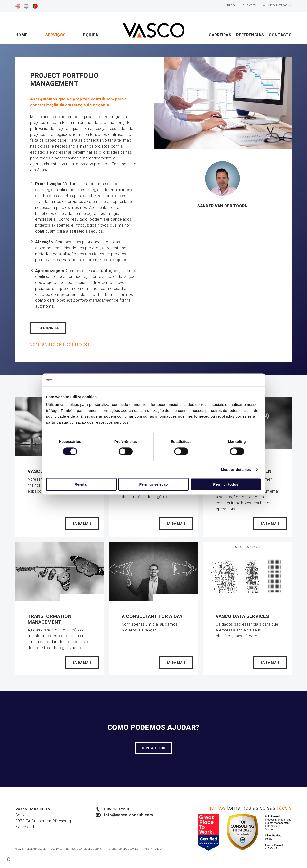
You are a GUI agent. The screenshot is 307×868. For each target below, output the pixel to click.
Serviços (56, 35)
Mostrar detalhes (236, 469)
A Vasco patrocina (277, 6)
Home (21, 35)
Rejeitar (81, 484)
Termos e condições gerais (84, 849)
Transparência (152, 849)
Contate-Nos (153, 748)
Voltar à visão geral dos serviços (60, 344)
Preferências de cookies (121, 849)
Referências (250, 35)
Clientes (249, 6)
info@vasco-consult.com (124, 815)
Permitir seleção (154, 484)
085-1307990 (112, 809)
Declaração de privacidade (44, 849)
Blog (231, 6)
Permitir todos (226, 484)
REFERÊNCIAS (48, 328)
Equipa (91, 35)
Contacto (280, 35)
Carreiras (220, 35)
